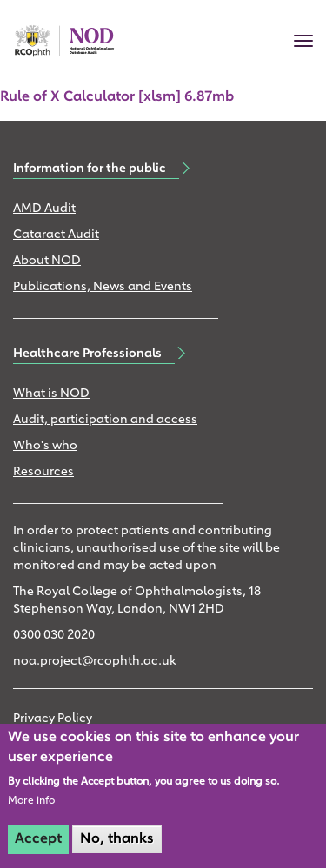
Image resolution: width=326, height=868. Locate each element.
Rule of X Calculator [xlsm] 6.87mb (117, 97)
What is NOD (51, 394)
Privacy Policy (53, 719)
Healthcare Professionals (87, 354)
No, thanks (117, 839)
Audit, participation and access (105, 420)
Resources (43, 472)
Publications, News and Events (103, 287)
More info (31, 801)
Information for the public (90, 169)
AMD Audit (44, 209)
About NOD (47, 261)
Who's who (45, 446)
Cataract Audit (56, 235)
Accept (38, 839)
